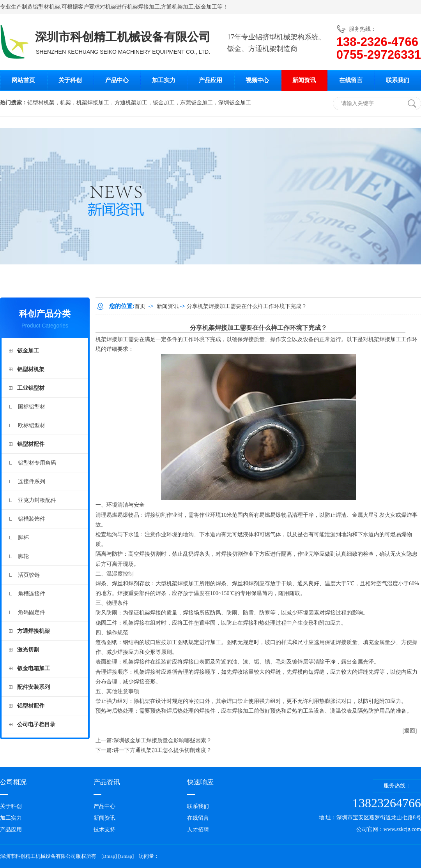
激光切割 (28, 650)
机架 (111, 7)
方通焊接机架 (34, 631)
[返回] (410, 731)
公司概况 (13, 782)
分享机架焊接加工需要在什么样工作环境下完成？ (247, 306)
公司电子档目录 (36, 725)
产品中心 (117, 80)
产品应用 (210, 80)
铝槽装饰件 (32, 519)
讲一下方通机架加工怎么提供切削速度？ (163, 750)
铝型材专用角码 (37, 463)
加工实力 (164, 80)
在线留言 (351, 80)
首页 (140, 306)
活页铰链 (29, 575)
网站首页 (23, 80)
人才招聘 (198, 830)
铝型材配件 (31, 444)
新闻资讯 (304, 80)
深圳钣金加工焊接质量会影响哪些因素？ (163, 740)
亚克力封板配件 (37, 500)
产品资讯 (107, 782)
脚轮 (23, 556)
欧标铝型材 (32, 425)
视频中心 (257, 80)
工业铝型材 (31, 388)
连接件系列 (32, 482)
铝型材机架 (46, 7)
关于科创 (70, 80)
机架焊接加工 (112, 339)
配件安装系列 (34, 687)
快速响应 (200, 782)
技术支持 (104, 830)
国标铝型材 (32, 407)
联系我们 (398, 80)
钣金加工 (206, 7)
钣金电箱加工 (34, 668)
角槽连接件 (32, 594)
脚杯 (23, 538)
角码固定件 (32, 612)
